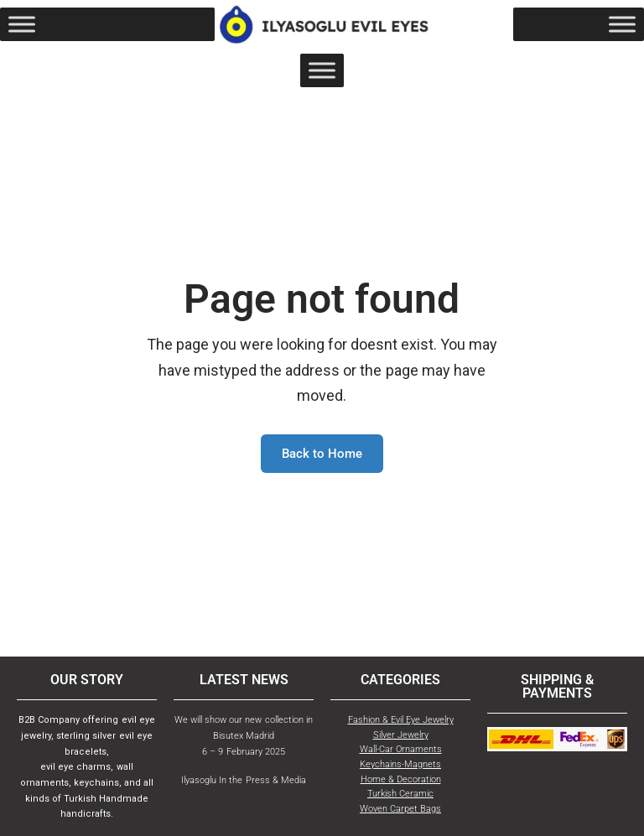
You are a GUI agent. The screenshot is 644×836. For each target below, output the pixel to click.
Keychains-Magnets (400, 764)
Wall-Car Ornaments (401, 749)
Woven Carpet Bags (400, 809)
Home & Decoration (401, 779)
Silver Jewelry (401, 735)
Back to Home (322, 454)
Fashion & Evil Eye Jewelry (401, 720)
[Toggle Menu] (22, 25)
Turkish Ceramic (400, 794)
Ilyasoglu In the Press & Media (243, 780)
